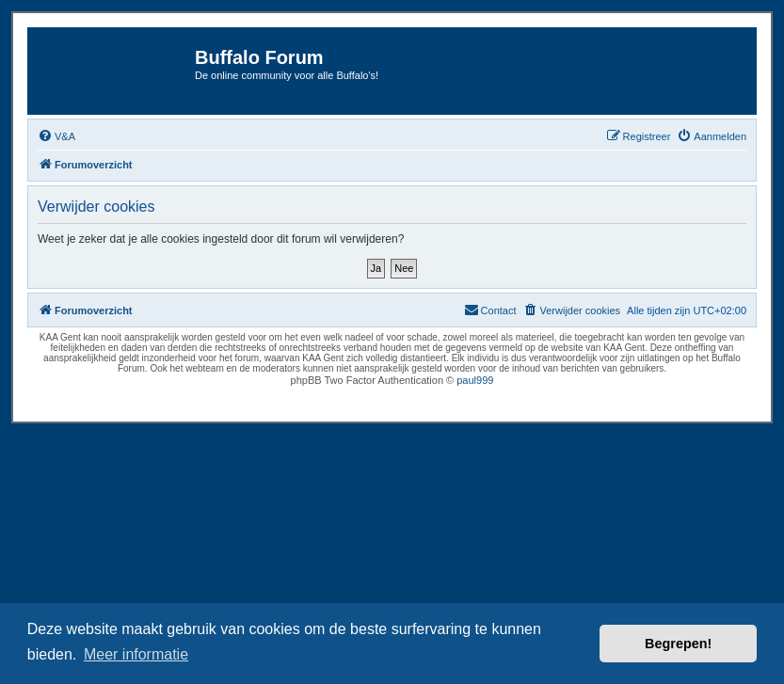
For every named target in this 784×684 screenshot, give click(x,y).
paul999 (475, 380)
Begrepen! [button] (678, 644)
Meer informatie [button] (136, 654)
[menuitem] (56, 136)
